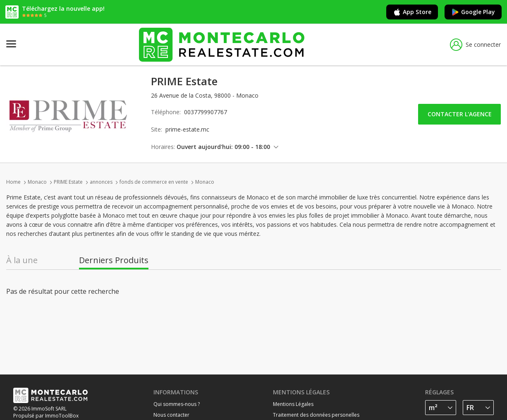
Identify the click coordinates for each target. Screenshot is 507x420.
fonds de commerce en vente (154, 182)
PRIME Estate (68, 182)
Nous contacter (171, 415)
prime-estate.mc (187, 129)
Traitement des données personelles (316, 415)
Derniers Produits (114, 260)
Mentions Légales (293, 404)
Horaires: (163, 147)
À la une (22, 260)
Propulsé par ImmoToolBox (46, 416)
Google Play (473, 12)
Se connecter (475, 45)
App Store (412, 12)
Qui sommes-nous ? (177, 404)
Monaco (37, 182)
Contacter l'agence (460, 114)
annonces (101, 182)
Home (13, 182)
